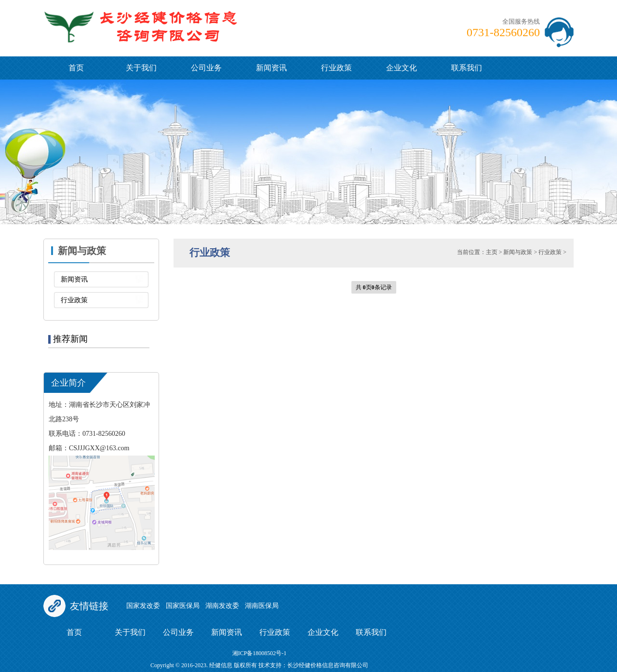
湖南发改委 (222, 606)
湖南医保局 (262, 606)
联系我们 (467, 68)
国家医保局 (183, 606)
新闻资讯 (271, 68)
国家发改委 (143, 606)
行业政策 (336, 68)
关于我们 (141, 68)
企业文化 (402, 68)
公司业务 (206, 68)
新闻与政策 (518, 252)
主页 (492, 252)
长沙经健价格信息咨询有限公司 (328, 665)
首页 (76, 68)
